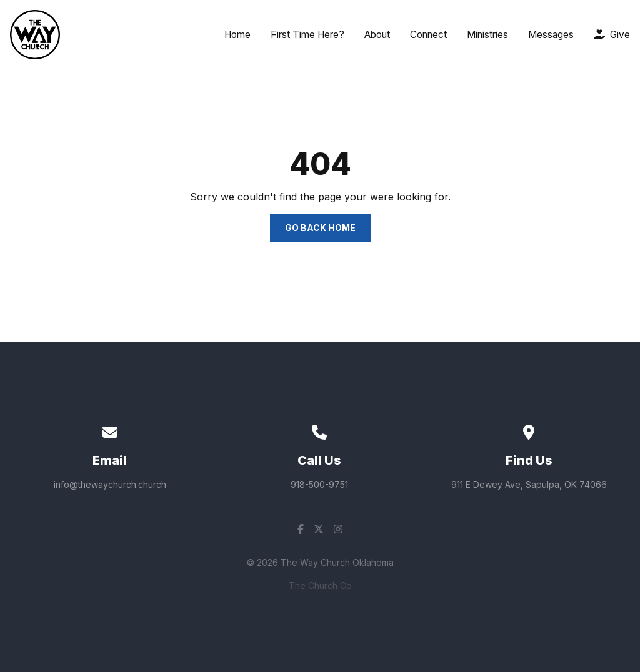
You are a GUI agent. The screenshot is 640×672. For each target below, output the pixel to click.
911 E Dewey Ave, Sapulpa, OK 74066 (529, 484)
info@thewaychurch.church (110, 484)
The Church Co (320, 586)
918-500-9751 (319, 484)
